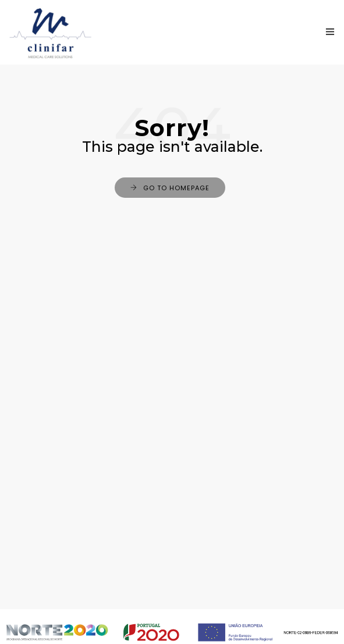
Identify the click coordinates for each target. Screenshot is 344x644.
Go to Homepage (176, 188)
